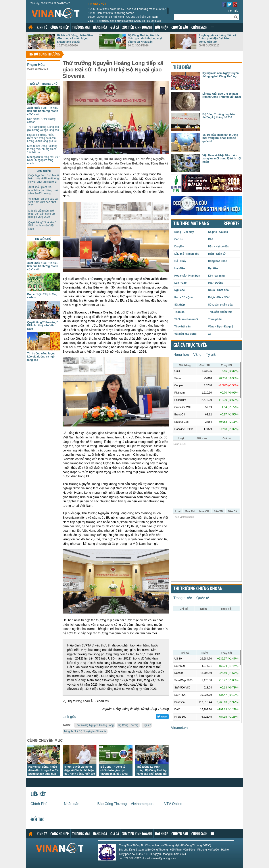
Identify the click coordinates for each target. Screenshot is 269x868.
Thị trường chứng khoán (198, 589)
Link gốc (69, 717)
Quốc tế (203, 598)
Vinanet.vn (179, 728)
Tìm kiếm (233, 11)
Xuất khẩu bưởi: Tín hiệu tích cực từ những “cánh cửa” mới (127, 9)
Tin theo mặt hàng (191, 224)
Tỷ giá (211, 355)
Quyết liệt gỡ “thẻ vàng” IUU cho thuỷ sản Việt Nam (123, 17)
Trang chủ (31, 27)
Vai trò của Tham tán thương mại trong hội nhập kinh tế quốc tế (220, 138)
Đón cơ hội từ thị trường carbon (111, 13)
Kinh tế (42, 28)
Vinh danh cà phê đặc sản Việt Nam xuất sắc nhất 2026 (44, 202)
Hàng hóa (100, 28)
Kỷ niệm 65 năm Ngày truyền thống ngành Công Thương (221, 75)
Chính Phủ (39, 804)
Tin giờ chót (97, 4)
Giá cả (115, 28)
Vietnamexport (142, 804)
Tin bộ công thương (44, 54)
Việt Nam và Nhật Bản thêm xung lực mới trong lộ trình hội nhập (222, 159)
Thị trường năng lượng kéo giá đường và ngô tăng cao (125, 21)
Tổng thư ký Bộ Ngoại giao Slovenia (85, 731)
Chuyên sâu (180, 28)
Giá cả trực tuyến (190, 346)
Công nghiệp (60, 28)
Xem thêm (212, 27)
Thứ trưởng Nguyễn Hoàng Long (94, 725)
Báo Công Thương (112, 804)
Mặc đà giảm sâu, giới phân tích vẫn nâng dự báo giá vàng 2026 (42, 214)
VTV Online (173, 804)
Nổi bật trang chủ (44, 84)
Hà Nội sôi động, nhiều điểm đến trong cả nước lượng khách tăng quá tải (75, 39)
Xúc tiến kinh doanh (137, 28)
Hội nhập (162, 28)
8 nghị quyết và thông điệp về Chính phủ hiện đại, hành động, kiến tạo (217, 39)
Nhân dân (72, 804)
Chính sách (199, 28)
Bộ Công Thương (128, 725)
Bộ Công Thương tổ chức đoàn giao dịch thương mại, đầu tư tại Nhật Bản (145, 39)
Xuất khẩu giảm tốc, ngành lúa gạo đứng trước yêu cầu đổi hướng (44, 190)
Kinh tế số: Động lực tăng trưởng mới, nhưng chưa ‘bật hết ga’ (42, 149)
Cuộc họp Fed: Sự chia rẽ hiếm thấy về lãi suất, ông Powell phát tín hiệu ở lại (44, 179)
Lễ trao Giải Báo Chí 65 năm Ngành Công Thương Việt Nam (222, 95)
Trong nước (183, 598)
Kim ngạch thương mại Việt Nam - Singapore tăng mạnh (43, 160)
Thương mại (81, 28)
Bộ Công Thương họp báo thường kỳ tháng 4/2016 (219, 116)
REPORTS (231, 224)
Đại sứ (147, 725)
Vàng (197, 355)
